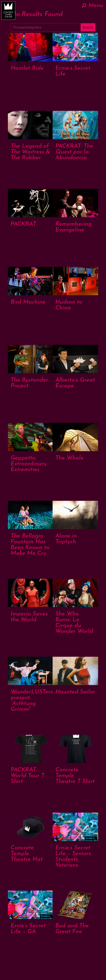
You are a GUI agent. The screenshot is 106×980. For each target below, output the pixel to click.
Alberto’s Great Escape (75, 383)
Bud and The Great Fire (72, 929)
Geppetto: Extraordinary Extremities (29, 464)
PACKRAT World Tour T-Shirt (28, 776)
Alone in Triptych (66, 539)
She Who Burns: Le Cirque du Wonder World (74, 623)
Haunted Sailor (75, 692)
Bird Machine (28, 302)
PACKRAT (23, 224)
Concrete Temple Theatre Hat (27, 854)
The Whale (69, 458)
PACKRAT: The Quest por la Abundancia (74, 152)
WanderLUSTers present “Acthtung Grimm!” (32, 701)
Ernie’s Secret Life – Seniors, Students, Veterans (74, 857)
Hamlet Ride (27, 68)
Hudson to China (69, 305)
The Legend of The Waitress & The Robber (30, 152)
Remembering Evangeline (73, 227)
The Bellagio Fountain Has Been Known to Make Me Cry (30, 545)
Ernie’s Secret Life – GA (28, 929)
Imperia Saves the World (29, 617)
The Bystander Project (29, 383)
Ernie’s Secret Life (73, 71)
